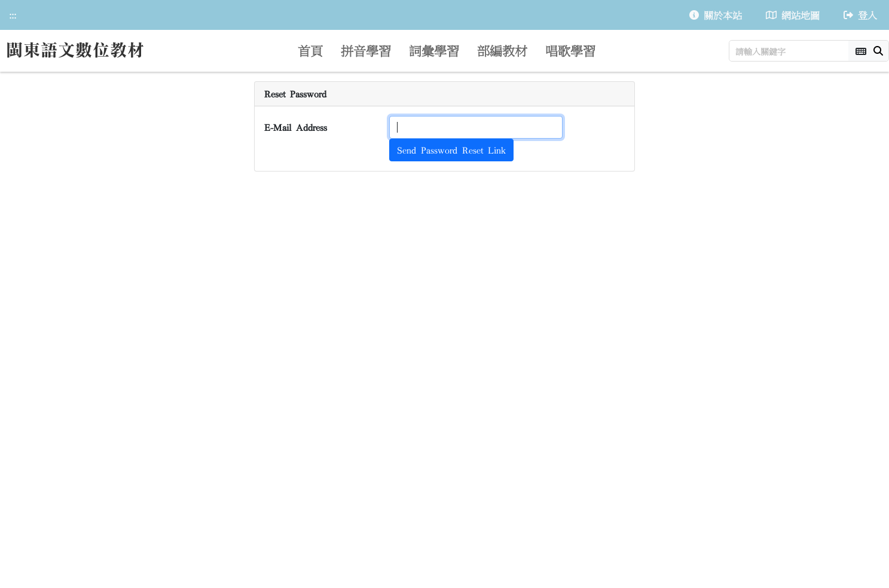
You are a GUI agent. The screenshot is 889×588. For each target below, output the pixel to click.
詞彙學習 (434, 50)
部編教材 (502, 50)
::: (13, 15)
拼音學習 (366, 50)
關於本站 (716, 15)
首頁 (310, 50)
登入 (860, 15)
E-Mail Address (296, 127)
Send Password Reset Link (451, 150)
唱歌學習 (570, 50)
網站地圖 (793, 15)
